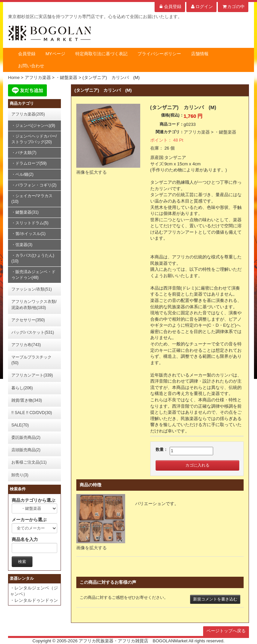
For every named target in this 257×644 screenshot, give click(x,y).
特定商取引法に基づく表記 (101, 54)
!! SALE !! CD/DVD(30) (32, 413)
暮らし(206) (22, 388)
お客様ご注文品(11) (29, 462)
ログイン (202, 7)
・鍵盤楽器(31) (25, 212)
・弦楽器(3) (22, 245)
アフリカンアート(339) (32, 375)
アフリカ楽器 (197, 132)
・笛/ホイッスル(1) (28, 234)
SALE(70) (20, 425)
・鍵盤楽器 (225, 132)
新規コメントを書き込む (215, 599)
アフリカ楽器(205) (28, 114)
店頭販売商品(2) (26, 450)
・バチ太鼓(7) (24, 153)
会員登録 (170, 7)
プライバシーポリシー (159, 54)
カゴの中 (233, 7)
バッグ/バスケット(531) (33, 332)
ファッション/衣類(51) (32, 289)
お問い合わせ (31, 66)
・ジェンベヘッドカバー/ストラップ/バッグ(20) (34, 139)
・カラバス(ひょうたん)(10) (33, 258)
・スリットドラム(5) (30, 223)
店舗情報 (200, 54)
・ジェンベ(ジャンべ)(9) (33, 126)
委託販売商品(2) (26, 437)
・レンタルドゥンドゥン (34, 600)
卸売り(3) (20, 475)
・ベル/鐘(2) (22, 174)
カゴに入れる (197, 465)
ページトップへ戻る (226, 631)
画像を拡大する (92, 172)
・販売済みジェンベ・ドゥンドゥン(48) (33, 275)
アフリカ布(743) (26, 345)
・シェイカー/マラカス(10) (32, 199)
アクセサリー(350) (28, 320)
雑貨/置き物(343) (27, 400)
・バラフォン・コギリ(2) (34, 185)
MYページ (55, 54)
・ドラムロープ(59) (29, 163)
